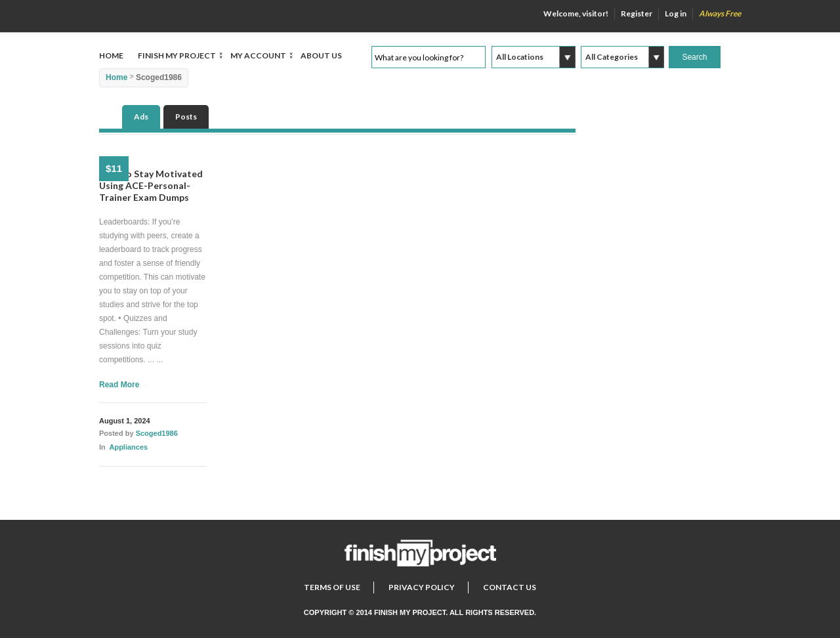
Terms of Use (332, 587)
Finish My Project (177, 56)
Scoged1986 (157, 433)
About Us (321, 55)
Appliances (128, 447)
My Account (258, 56)
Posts (186, 117)
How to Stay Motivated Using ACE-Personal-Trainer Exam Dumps (151, 185)
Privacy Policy (422, 587)
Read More (119, 385)
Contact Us (510, 587)
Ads (141, 117)
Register (637, 13)
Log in (676, 13)
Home (111, 55)
